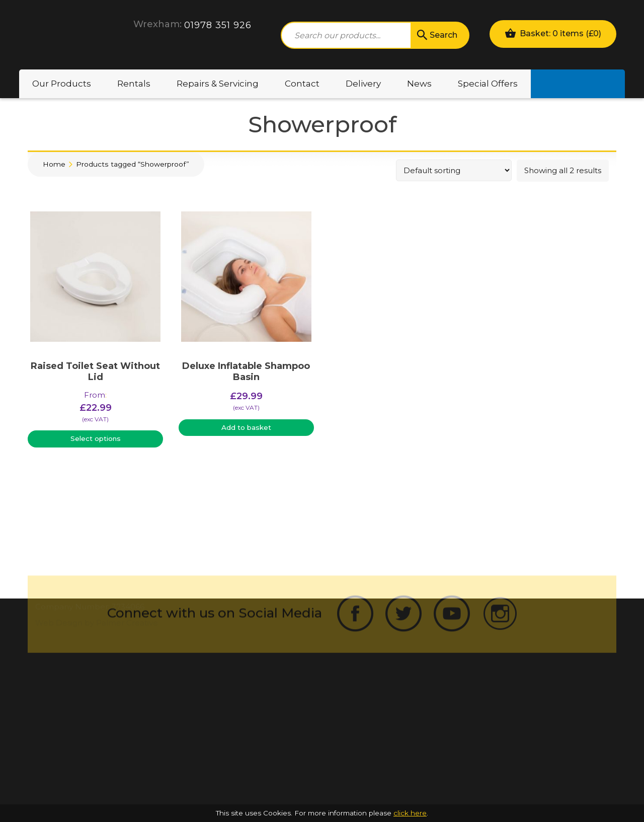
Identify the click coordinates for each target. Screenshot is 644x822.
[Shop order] (454, 170)
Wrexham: (157, 24)
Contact (302, 84)
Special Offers (488, 84)
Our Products (62, 84)
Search (436, 35)
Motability (578, 84)
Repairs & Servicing (218, 84)
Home (54, 164)
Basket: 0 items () (553, 33)
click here (410, 813)
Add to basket (246, 427)
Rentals (134, 84)
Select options (96, 438)
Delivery (363, 84)
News (419, 84)
